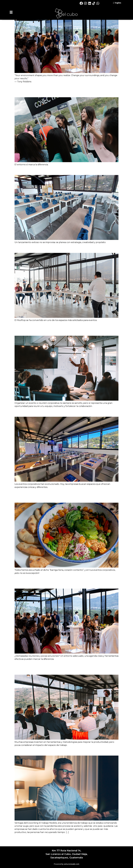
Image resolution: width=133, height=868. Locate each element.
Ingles (118, 3)
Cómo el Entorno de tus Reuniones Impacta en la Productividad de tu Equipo (64, 667)
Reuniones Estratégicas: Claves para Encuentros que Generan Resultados (66, 582)
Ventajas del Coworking (40, 751)
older (19, 838)
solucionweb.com (72, 864)
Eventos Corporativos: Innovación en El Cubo (62, 248)
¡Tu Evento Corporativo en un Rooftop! (56, 412)
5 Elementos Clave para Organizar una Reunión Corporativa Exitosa (65, 329)
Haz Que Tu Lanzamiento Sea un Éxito (56, 170)
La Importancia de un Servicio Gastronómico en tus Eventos (65, 495)
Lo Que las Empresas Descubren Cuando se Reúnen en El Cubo (61, 90)
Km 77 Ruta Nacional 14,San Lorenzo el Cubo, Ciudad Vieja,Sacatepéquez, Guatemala (67, 854)
